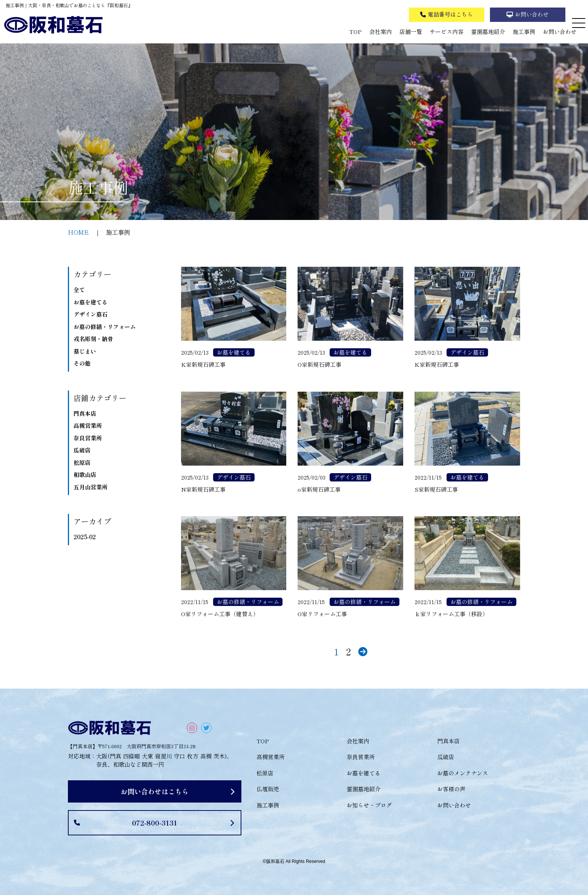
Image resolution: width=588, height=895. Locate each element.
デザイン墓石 (91, 314)
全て (79, 290)
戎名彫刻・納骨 (93, 339)
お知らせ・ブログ (369, 805)
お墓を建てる (91, 302)
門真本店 (85, 413)
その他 (82, 363)
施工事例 (524, 32)
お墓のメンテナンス (463, 773)
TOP (355, 32)
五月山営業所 (91, 487)
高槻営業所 (88, 425)
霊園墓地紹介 (488, 32)
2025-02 (85, 537)
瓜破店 (82, 450)
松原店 (82, 462)
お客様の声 (451, 789)
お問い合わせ (560, 32)
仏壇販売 (268, 789)
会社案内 (381, 32)
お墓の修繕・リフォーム (105, 327)
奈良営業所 (88, 438)
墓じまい (85, 351)
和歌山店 (85, 474)
